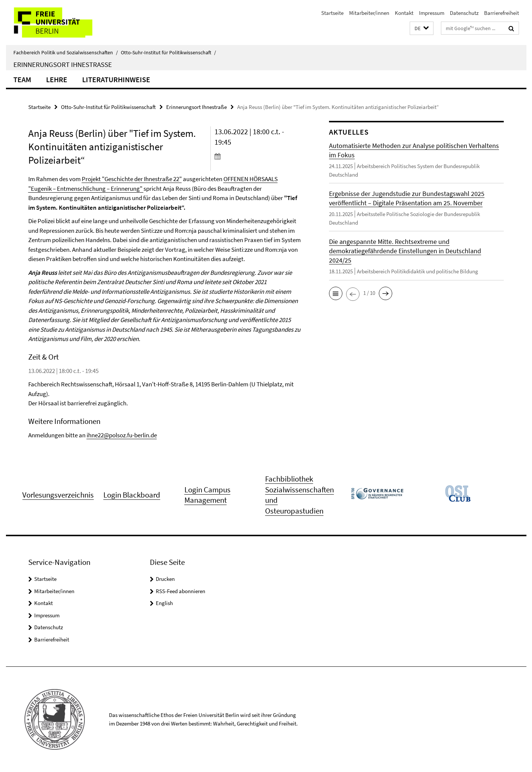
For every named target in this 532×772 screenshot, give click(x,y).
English (164, 603)
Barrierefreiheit (502, 13)
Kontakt (404, 13)
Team (22, 79)
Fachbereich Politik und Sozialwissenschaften (66, 52)
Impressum (432, 13)
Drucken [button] (165, 579)
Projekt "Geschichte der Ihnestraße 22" (132, 179)
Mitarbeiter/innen (369, 13)
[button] (422, 28)
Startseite (332, 13)
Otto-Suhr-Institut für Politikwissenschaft (168, 52)
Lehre (57, 79)
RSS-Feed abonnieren (180, 591)
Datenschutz (464, 13)
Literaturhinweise (116, 79)
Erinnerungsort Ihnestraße (63, 64)
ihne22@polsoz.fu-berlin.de (122, 435)
